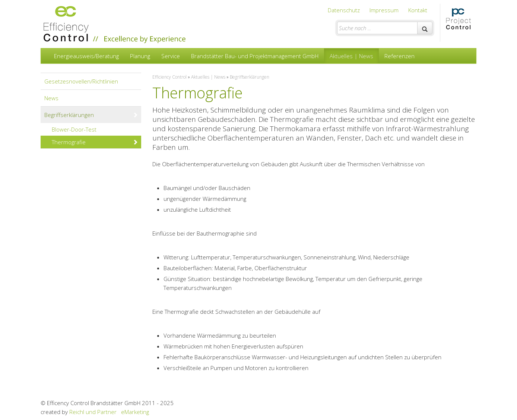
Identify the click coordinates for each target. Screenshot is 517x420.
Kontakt (418, 10)
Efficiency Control (169, 77)
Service (171, 56)
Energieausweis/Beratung (86, 56)
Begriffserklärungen (91, 115)
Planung (140, 56)
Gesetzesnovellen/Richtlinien (81, 81)
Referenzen (399, 56)
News (51, 98)
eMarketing (135, 412)
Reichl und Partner (93, 412)
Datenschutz (344, 10)
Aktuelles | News (351, 56)
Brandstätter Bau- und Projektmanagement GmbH (255, 56)
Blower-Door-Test (95, 129)
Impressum (384, 10)
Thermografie (95, 142)
